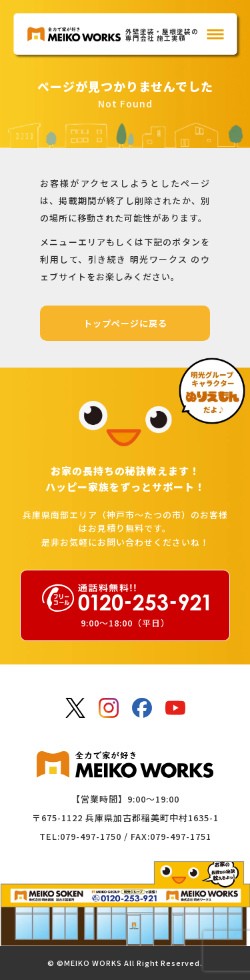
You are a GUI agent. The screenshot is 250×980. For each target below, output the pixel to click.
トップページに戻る (125, 323)
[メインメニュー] (215, 34)
